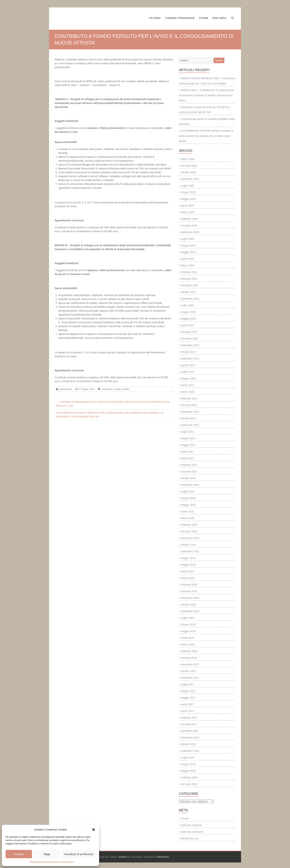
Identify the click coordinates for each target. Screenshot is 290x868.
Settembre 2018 (190, 611)
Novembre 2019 (190, 538)
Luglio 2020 (187, 492)
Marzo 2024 (188, 265)
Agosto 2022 (188, 365)
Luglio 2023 (187, 305)
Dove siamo (219, 18)
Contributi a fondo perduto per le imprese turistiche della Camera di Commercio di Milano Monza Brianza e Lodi (113, 404)
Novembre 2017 (190, 664)
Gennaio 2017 (189, 724)
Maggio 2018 (188, 631)
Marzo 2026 (188, 159)
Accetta (19, 854)
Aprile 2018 (187, 638)
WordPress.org (189, 838)
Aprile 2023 (187, 325)
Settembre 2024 (190, 232)
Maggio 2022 (188, 378)
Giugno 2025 (188, 192)
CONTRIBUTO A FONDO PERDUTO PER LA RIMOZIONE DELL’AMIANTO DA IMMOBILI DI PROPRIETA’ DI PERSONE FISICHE (110, 415)
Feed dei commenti (192, 832)
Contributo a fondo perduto (115, 389)
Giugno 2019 (188, 558)
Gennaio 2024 (189, 279)
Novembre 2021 (190, 412)
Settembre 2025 (190, 179)
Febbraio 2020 (189, 525)
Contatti (203, 18)
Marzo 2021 (188, 458)
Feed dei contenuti (191, 825)
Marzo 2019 (188, 578)
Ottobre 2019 (188, 545)
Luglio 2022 (187, 372)
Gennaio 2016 (189, 784)
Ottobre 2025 (188, 172)
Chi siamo (155, 18)
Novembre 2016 (190, 738)
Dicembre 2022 (189, 339)
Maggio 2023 (188, 319)
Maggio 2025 (188, 199)
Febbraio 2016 (189, 777)
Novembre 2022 (190, 345)
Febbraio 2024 (189, 272)
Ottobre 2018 (188, 605)
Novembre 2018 (190, 598)
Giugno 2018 (188, 625)
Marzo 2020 (188, 518)
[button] (94, 830)
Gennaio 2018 (189, 658)
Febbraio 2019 (189, 585)
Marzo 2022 (188, 392)
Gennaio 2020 (189, 531)
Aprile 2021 (187, 452)
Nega (47, 854)
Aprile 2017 (187, 704)
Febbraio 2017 (189, 718)
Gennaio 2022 (189, 405)
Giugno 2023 (188, 312)
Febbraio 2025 (189, 219)
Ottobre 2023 (188, 292)
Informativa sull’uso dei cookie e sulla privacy (51, 862)
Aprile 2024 (187, 259)
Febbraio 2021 (189, 465)
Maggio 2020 (188, 505)
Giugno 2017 (188, 691)
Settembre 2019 (190, 551)
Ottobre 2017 (188, 671)
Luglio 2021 (187, 432)
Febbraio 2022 (189, 398)
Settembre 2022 (190, 359)
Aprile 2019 (187, 571)
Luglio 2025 (187, 186)
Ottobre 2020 (188, 478)
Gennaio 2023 (189, 332)
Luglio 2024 (187, 239)
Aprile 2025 (187, 206)
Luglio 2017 (187, 684)
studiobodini (65, 389)
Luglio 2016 (187, 758)
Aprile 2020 (187, 511)
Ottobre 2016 (188, 744)
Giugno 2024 (188, 245)
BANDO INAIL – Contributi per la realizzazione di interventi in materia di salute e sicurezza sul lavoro (206, 95)
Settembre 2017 (190, 678)
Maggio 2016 (188, 771)
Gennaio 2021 (189, 472)
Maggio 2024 (188, 252)
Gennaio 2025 (189, 226)
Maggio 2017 (188, 698)
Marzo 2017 (188, 711)
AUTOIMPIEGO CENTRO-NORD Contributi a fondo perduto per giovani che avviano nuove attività (206, 136)
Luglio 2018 (187, 618)
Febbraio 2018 (189, 651)
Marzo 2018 (188, 644)
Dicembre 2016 (189, 731)
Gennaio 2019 (189, 591)
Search (219, 61)
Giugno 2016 (188, 764)
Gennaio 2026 (189, 166)
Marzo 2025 (188, 212)
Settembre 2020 (190, 485)
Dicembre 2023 (189, 285)
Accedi (185, 818)
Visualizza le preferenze (79, 854)
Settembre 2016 (190, 751)
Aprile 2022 (187, 385)
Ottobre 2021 (188, 418)
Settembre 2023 (190, 299)
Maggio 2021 (188, 445)
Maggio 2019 (188, 565)
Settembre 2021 (190, 425)
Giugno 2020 (188, 498)
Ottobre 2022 (188, 352)
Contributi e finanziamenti (180, 18)
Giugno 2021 (188, 438)
